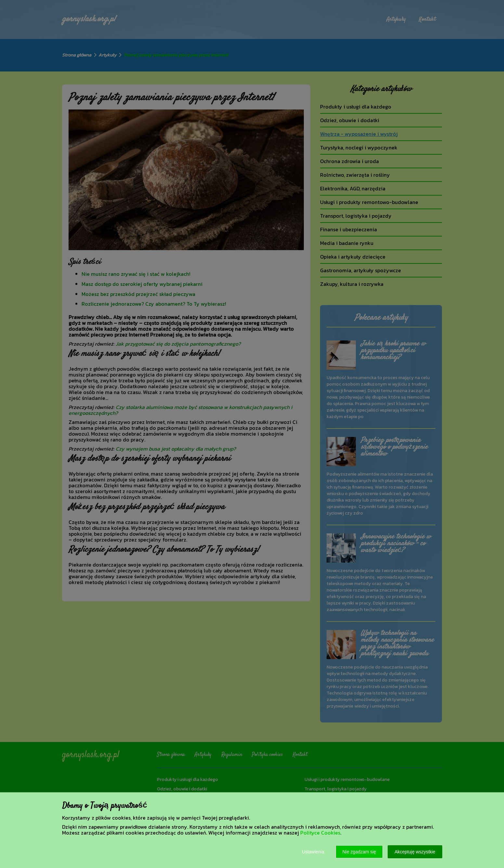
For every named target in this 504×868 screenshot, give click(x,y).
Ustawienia (313, 852)
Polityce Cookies (320, 833)
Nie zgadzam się (359, 852)
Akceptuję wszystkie (415, 852)
